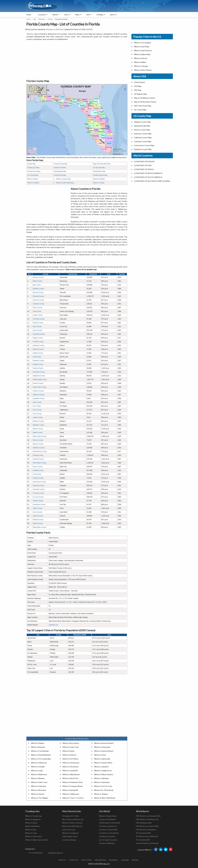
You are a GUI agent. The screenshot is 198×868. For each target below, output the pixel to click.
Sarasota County (38, 486)
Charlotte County (39, 304)
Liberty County (38, 417)
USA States (42, 19)
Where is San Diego (142, 47)
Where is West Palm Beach (105, 798)
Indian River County (39, 387)
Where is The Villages (40, 798)
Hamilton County (38, 361)
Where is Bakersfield (142, 54)
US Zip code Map (99, 168)
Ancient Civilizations (107, 843)
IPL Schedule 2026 (143, 833)
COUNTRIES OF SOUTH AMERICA (148, 177)
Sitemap (135, 860)
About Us (62, 860)
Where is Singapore (33, 819)
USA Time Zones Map (143, 106)
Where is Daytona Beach (104, 751)
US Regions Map (140, 94)
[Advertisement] (77, 60)
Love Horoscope (69, 830)
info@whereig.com (56, 853)
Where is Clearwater (102, 747)
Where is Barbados (33, 826)
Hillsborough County (40, 380)
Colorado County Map (143, 141)
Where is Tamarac (101, 794)
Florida (50, 19)
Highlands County (39, 376)
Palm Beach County (40, 463)
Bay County (37, 285)
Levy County (37, 414)
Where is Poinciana (38, 786)
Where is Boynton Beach (104, 743)
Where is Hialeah (99, 179)
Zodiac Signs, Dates (70, 836)
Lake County (37, 402)
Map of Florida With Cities (102, 164)
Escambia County (39, 334)
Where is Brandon (38, 747)
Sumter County (38, 501)
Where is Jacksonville (63, 179)
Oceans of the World (107, 819)
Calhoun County (38, 300)
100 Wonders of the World (110, 823)
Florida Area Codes (34, 171)
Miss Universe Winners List (73, 819)
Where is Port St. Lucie (103, 786)
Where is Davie (68, 751)
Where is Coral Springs (40, 751)
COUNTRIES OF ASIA (143, 165)
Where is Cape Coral (71, 747)
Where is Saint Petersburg (65, 183)
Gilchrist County (38, 349)
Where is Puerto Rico (34, 836)
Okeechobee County (40, 451)
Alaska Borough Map (142, 126)
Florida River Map (99, 171)
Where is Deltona (69, 755)
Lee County (37, 406)
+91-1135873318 (35, 853)
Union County (37, 512)
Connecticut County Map (144, 145)
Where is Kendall (38, 767)
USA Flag (138, 90)
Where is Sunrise (38, 794)
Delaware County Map (143, 149)
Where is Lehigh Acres (103, 770)
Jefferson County (39, 395)
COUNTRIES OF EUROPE (144, 161)
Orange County (38, 455)
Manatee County (38, 425)
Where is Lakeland (101, 767)
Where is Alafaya (38, 743)
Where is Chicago (141, 66)
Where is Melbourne (39, 774)
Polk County (37, 474)
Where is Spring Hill (70, 790)
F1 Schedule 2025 (143, 840)
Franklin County (38, 342)
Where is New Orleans (143, 70)
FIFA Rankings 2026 (144, 823)
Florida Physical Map (100, 175)
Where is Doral (100, 755)
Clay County (37, 311)
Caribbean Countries (107, 836)
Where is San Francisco (143, 50)
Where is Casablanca (70, 833)
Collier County (38, 315)
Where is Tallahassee (71, 794)
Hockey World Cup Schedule (147, 843)
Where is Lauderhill (70, 770)
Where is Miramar (38, 778)
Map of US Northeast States (145, 102)
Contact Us (74, 860)
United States (140, 82)
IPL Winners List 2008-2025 (147, 836)
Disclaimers (114, 860)
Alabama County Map (142, 122)
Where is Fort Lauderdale (41, 759)
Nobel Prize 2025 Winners (72, 826)
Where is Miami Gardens (104, 774)
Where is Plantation (102, 782)
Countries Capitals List (108, 826)
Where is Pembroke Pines (73, 782)
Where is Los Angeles (143, 43)
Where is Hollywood (39, 763)
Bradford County (38, 289)
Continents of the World (109, 833)
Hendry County (38, 368)
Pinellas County (38, 470)
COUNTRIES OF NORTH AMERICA (148, 173)
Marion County (38, 429)
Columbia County (39, 319)
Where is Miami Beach (71, 774)
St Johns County (38, 493)
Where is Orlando (33, 183)
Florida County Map (61, 164)
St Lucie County (38, 497)
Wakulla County (38, 520)
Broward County (38, 296)
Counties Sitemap (69, 840)
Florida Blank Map (60, 171)
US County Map (33, 175)
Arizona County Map (142, 130)
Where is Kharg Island (108, 816)
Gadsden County (39, 345)
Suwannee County (39, 504)
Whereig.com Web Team (55, 29)
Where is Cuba (31, 833)
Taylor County (37, 508)
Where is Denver (141, 58)
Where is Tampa (99, 183)
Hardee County (38, 364)
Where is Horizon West (103, 763)
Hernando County (39, 372)
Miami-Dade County (40, 436)
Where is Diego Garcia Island (36, 840)
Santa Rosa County (39, 482)
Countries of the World (108, 830)
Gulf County (37, 357)
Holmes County (38, 383)
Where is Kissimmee (71, 767)
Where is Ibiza (31, 830)
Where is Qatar (31, 823)
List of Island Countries (108, 840)
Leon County (37, 410)
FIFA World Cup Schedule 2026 (148, 816)
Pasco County (38, 467)
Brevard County (38, 292)
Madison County (38, 421)
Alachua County (38, 277)
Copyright (125, 860)
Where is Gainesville (102, 759)
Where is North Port (71, 778)
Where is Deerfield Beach (41, 755)
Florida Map (31, 164)
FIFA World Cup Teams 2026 (147, 826)
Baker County (37, 281)
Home (29, 15)
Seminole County (39, 489)
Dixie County (37, 327)
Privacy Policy (86, 860)
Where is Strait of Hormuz (72, 823)
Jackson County (38, 391)
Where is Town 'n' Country (73, 798)
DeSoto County (38, 323)
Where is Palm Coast (39, 782)
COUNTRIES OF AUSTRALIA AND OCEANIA (152, 181)
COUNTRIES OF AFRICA (144, 169)
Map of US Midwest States (145, 98)
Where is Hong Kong (33, 816)
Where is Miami (33, 179)
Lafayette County (39, 398)
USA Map (138, 86)
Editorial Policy (100, 860)
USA (34, 19)
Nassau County (38, 444)
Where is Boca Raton (71, 743)
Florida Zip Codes (33, 168)
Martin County (38, 433)
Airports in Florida (60, 168)
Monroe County (38, 440)
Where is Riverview (39, 790)
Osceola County (38, 459)
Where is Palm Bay (101, 778)
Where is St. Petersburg (104, 790)
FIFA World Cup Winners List (147, 819)
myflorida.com (53, 625)
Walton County (38, 523)
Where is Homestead (71, 763)
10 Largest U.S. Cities (71, 816)
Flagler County (38, 338)
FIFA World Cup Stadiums (146, 830)
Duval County (37, 330)
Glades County (38, 353)
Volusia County (38, 516)
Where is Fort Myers (71, 759)
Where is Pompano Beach (73, 786)
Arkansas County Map (143, 134)
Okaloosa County (39, 448)
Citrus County (37, 308)
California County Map (143, 138)
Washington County (39, 527)
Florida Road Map (60, 175)
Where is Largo (37, 770)
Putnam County (38, 478)
